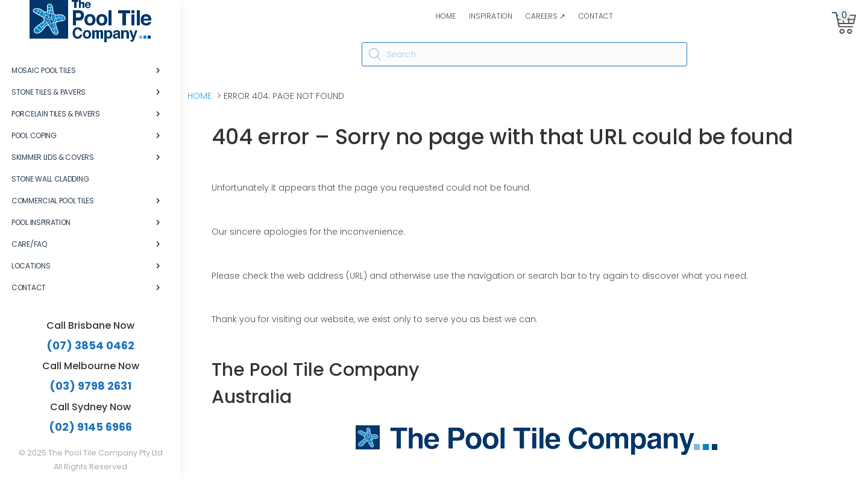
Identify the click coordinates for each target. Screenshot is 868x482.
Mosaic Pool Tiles (44, 70)
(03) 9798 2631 (90, 386)
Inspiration (491, 17)
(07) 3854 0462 (90, 345)
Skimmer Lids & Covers (53, 157)
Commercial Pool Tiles (53, 201)
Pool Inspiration (41, 222)
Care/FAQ (29, 244)
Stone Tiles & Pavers (49, 92)
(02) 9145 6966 (90, 427)
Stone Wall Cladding (50, 179)
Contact (596, 17)
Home (446, 17)
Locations (31, 266)
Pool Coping (34, 135)
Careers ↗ (546, 17)
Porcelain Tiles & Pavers (56, 114)
